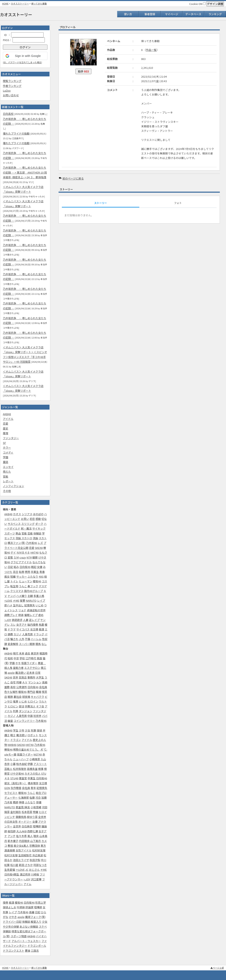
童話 (6, 462)
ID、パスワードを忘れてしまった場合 (22, 62)
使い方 (128, 14)
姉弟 (21, 615)
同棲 (19, 682)
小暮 (13, 764)
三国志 (35, 951)
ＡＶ (25, 682)
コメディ (8, 452)
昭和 (10, 658)
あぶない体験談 (29, 926)
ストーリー (100, 203)
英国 (39, 658)
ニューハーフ (21, 759)
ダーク (39, 524)
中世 (16, 658)
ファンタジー (11, 438)
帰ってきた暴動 (39, 3)
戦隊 (10, 697)
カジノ (18, 634)
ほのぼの (38, 514)
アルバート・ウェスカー (26, 941)
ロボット (33, 735)
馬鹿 (41, 625)
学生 (16, 730)
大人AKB (21, 831)
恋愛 (6, 423)
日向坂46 (25, 567)
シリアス (27, 514)
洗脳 (35, 538)
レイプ (41, 601)
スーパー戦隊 (27, 644)
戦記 (34, 567)
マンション (35, 682)
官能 (6, 476)
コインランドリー (24, 721)
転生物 (14, 586)
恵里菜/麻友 (23, 807)
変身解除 (13, 644)
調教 (10, 634)
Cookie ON (197, 4)
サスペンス (14, 524)
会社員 (43, 687)
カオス (17, 514)
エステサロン (32, 668)
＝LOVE (20, 870)
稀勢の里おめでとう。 (26, 749)
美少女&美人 (21, 846)
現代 (16, 653)
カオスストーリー (20, 3)
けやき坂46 (17, 773)
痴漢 (42, 629)
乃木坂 (8, 802)
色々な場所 (11, 692)
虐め (41, 615)
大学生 (40, 677)
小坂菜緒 (36, 807)
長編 (32, 912)
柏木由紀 (22, 764)
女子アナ (22, 625)
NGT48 (38, 754)
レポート (8, 481)
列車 (16, 711)
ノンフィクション (13, 486)
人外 (22, 639)
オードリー (25, 822)
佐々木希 (21, 836)
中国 (30, 716)
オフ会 (40, 706)
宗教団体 (35, 846)
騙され (14, 639)
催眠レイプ (31, 615)
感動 (38, 519)
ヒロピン (13, 706)
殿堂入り (36, 922)
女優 (40, 567)
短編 (13, 576)
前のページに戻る (73, 178)
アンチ (12, 836)
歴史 (6, 428)
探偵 (39, 730)
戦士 (13, 735)
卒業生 (35, 572)
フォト (178, 203)
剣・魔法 (26, 528)
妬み (16, 567)
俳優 (39, 802)
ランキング (215, 14)
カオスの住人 (32, 773)
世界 (15, 677)
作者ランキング (12, 86)
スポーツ (10, 533)
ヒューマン (26, 581)
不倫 (28, 639)
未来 (22, 653)
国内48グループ (33, 591)
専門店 (31, 692)
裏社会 (18, 697)
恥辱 (22, 572)
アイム (28, 884)
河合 (38, 797)
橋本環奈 (33, 783)
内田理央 (24, 841)
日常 (38, 673)
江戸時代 (31, 658)
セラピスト (11, 793)
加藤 (44, 797)
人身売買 (28, 634)
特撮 (36, 812)
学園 (6, 457)
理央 (36, 836)
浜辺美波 (38, 855)
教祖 (10, 846)
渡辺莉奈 (25, 874)
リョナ (22, 610)
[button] (25, 56)
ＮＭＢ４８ (23, 552)
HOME (5, 3)
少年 (22, 730)
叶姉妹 (21, 907)
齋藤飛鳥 (21, 817)
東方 (43, 846)
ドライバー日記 (12, 922)
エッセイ (8, 467)
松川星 (14, 865)
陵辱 (6, 902)
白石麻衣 (27, 826)
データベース (193, 14)
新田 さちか (26, 865)
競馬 (38, 644)
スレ (13, 625)
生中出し (18, 605)
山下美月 (36, 841)
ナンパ (12, 596)
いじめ (40, 605)
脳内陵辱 (33, 625)
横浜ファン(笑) (17, 543)
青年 (33, 788)
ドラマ (12, 629)
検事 (41, 769)
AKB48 (7, 414)
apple (11, 673)
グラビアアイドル (21, 562)
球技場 (26, 697)
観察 (35, 557)
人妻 (26, 620)
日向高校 (8, 114)
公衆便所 (22, 687)
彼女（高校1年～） (16, 783)
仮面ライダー (29, 663)
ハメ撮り (22, 596)
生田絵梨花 (25, 855)
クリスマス (17, 591)
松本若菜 (27, 812)
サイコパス (23, 629)
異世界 (35, 653)
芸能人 (8, 769)
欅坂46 (8, 749)
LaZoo (7, 90)
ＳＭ (16, 557)
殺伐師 (12, 831)
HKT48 (35, 552)
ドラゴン (16, 740)
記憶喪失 (30, 605)
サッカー (22, 576)
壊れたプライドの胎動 (16, 133)
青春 (42, 572)
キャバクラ (37, 697)
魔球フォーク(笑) (35, 917)
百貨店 (23, 677)
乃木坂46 (32, 543)
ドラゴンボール (37, 946)
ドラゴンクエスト (14, 951)
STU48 (14, 778)
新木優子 (13, 841)
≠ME (16, 601)
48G (41, 576)
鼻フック (33, 586)
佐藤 (32, 797)
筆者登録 (150, 14)
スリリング (28, 524)
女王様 (34, 629)
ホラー (7, 447)
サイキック (39, 528)
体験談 (37, 533)
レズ (40, 543)
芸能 (30, 533)
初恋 (32, 519)
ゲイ (13, 552)
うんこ (23, 586)
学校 (22, 658)
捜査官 (23, 778)
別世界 (37, 716)
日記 (10, 567)
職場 (38, 692)
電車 (16, 701)
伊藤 (30, 764)
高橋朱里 (32, 769)
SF (4, 443)
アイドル (8, 419)
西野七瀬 (33, 831)
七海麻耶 (24, 797)
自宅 (13, 682)
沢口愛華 (36, 879)
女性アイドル (24, 850)
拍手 (83, 71)
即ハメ (8, 605)
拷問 (28, 572)
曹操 (28, 951)
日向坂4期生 (12, 874)
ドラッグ (39, 634)
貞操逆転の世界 (36, 610)
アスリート (40, 764)
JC (27, 870)
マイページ (172, 14)
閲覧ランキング (12, 81)
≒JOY (8, 620)
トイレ (14, 581)
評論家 (29, 907)
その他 (7, 491)
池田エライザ (21, 860)
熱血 (18, 533)
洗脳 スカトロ (24, 538)
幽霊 (10, 721)
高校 (13, 687)
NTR (29, 557)
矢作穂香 (16, 788)
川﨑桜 (35, 874)
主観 (30, 596)
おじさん (34, 870)
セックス (10, 538)
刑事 (33, 730)
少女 (28, 730)
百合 (16, 572)
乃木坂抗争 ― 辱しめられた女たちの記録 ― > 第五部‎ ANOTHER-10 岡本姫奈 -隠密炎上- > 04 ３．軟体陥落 (25, 172)
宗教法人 (30, 706)
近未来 (31, 673)
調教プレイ (11, 615)
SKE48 (39, 548)
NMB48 (12, 745)
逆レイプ (34, 620)
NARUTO (31, 601)
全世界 (17, 826)
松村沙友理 (11, 855)
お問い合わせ (11, 95)
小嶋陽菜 (35, 759)
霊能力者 (18, 668)
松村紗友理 (39, 850)
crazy (23, 557)
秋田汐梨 (35, 860)
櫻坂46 (37, 581)
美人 (30, 836)
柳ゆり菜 (32, 817)
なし (44, 644)
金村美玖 (16, 812)
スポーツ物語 (19, 936)
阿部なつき (40, 865)
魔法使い (21, 673)
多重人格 (39, 596)
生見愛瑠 (10, 870)
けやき (13, 917)
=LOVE (8, 601)
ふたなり (33, 576)
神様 (22, 802)
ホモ (18, 663)
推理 (6, 433)
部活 (22, 706)
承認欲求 (17, 620)
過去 (28, 653)
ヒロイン (33, 701)
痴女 (7, 576)
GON (7, 788)
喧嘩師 (37, 826)
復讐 (23, 601)
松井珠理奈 (20, 769)
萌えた (7, 472)
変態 (10, 557)
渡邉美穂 (10, 850)
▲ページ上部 (217, 968)
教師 (16, 802)
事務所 (31, 677)
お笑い (25, 519)
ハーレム (36, 639)
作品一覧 (151, 50)
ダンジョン (26, 711)
